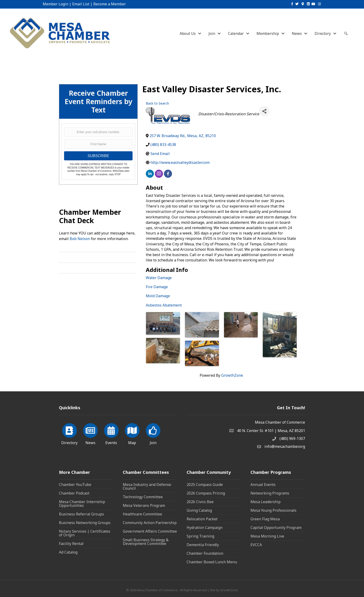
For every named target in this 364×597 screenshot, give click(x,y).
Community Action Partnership (150, 523)
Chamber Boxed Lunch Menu (212, 562)
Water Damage (159, 278)
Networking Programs (270, 493)
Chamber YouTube (75, 485)
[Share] (264, 111)
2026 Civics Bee (200, 502)
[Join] (153, 433)
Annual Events (263, 485)
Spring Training (200, 536)
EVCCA (256, 545)
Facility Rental (71, 544)
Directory (323, 33)
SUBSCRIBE (98, 156)
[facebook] (168, 174)
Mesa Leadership (266, 502)
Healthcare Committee (142, 514)
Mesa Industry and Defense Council (147, 486)
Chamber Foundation (205, 553)
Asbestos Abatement (164, 305)
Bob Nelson (80, 239)
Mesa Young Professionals (273, 510)
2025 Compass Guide (205, 485)
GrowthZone (232, 375)
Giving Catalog (199, 510)
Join (212, 33)
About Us (188, 33)
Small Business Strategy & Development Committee (146, 542)
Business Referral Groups (81, 514)
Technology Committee (143, 497)
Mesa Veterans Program (144, 505)
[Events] (111, 433)
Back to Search (157, 103)
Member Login (55, 4)
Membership (268, 33)
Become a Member (110, 4)
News (297, 33)
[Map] (132, 433)
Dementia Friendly (203, 545)
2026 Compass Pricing (206, 493)
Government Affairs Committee (150, 531)
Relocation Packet (202, 519)
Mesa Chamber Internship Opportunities (82, 504)
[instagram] (159, 174)
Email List (81, 4)
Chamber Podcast (74, 493)
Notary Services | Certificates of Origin (85, 533)
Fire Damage (157, 287)
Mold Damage (158, 296)
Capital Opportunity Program (276, 528)
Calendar (236, 33)
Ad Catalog (68, 552)
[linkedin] (150, 174)
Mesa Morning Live (267, 536)
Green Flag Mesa (265, 519)
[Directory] (70, 433)
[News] (90, 433)
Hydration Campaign (205, 528)
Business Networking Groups (85, 523)
